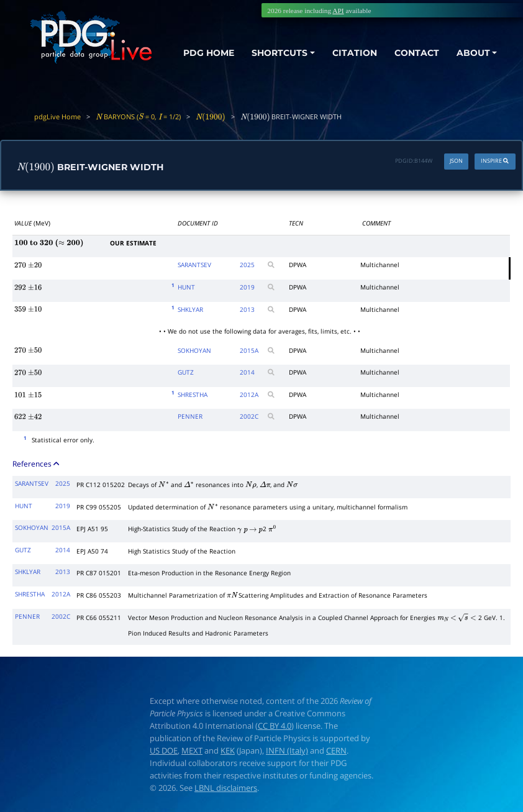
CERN (336, 751)
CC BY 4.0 (275, 726)
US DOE (164, 751)
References (37, 464)
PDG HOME (209, 53)
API (338, 11)
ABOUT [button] (473, 53)
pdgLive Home (57, 116)
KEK (228, 751)
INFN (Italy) (287, 751)
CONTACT (417, 53)
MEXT (192, 751)
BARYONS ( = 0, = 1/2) (138, 116)
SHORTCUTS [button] (280, 53)
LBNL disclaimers (226, 788)
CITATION (355, 53)
